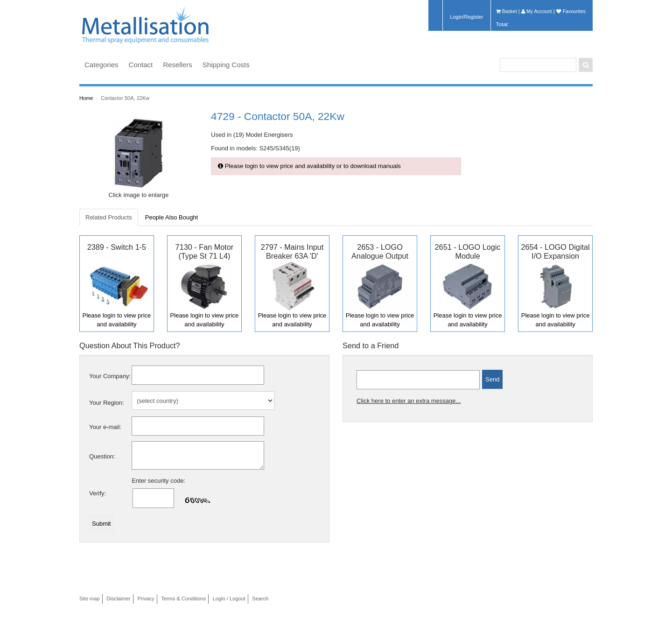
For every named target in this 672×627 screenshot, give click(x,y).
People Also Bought (171, 217)
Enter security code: (158, 481)
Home (86, 98)
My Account (536, 11)
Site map (90, 599)
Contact (141, 65)
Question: (102, 456)
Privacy (146, 599)
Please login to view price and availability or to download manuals (309, 166)
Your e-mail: (105, 427)
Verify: (98, 493)
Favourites (571, 11)
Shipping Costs (226, 65)
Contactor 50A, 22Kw (125, 98)
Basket (507, 11)
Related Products (109, 217)
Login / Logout (229, 599)
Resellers (178, 65)
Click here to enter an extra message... (409, 401)
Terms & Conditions (183, 599)
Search (260, 599)
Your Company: (110, 376)
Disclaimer (119, 599)
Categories (101, 65)
